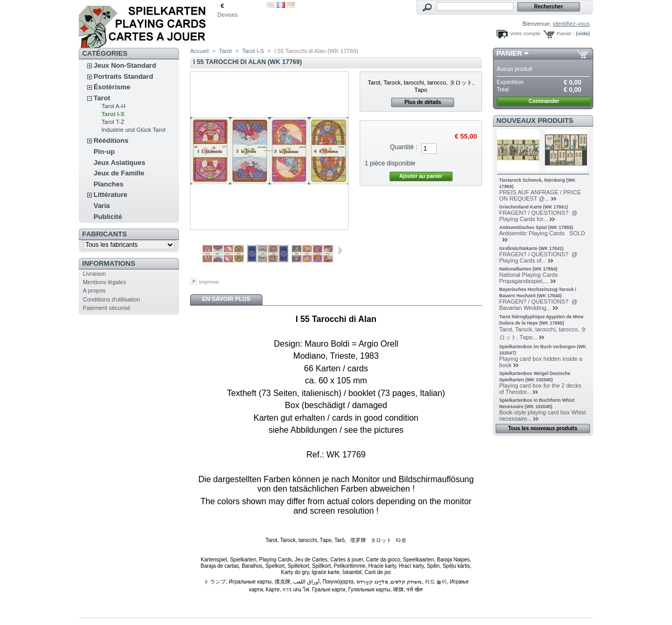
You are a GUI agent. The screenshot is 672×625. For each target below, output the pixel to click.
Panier (510, 53)
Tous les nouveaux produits (543, 428)
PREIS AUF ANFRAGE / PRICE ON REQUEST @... (540, 195)
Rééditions (111, 140)
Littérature (110, 195)
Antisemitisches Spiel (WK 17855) (536, 227)
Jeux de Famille (119, 173)
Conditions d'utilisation (112, 299)
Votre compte (525, 33)
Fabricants (105, 234)
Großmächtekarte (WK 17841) (532, 248)
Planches (108, 184)
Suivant (340, 251)
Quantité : (404, 147)
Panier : (565, 33)
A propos (94, 290)
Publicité (108, 217)
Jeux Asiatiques (119, 163)
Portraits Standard (123, 76)
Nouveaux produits (535, 121)
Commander (544, 101)
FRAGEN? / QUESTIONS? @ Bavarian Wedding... (540, 305)
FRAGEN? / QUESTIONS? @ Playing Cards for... (538, 216)
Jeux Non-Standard (125, 65)
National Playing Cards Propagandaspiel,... (529, 278)
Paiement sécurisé (107, 308)
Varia (102, 206)
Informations (109, 263)
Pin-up (104, 152)
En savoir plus (226, 299)
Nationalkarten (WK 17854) (528, 269)
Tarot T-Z (113, 122)
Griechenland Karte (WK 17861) (534, 207)
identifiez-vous (571, 24)
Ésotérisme (112, 87)
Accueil (199, 51)
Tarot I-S (113, 114)
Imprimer (209, 282)
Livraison (94, 274)
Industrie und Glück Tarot (133, 130)
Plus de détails (423, 102)
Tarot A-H (113, 106)
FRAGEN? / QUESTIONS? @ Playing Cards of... (538, 257)
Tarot (102, 98)
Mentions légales (105, 282)
